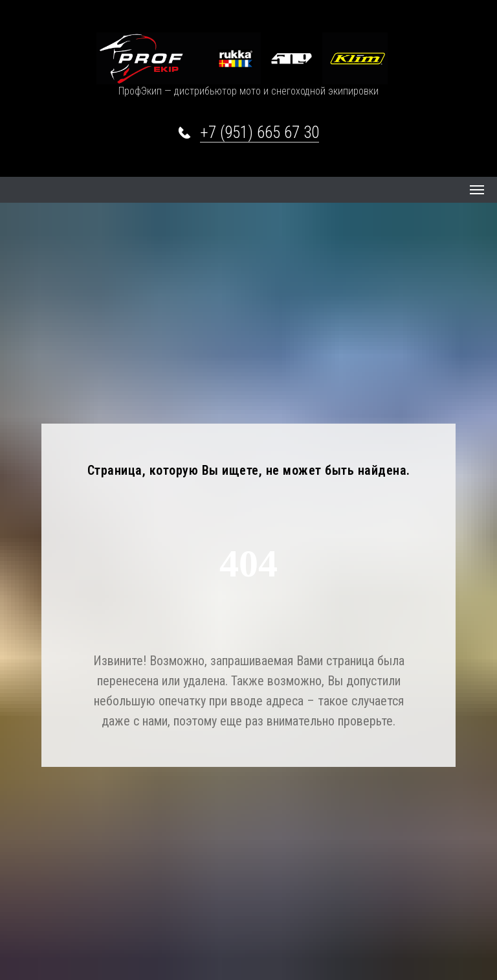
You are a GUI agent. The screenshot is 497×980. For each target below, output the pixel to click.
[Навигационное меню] (477, 190)
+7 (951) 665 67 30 (260, 132)
